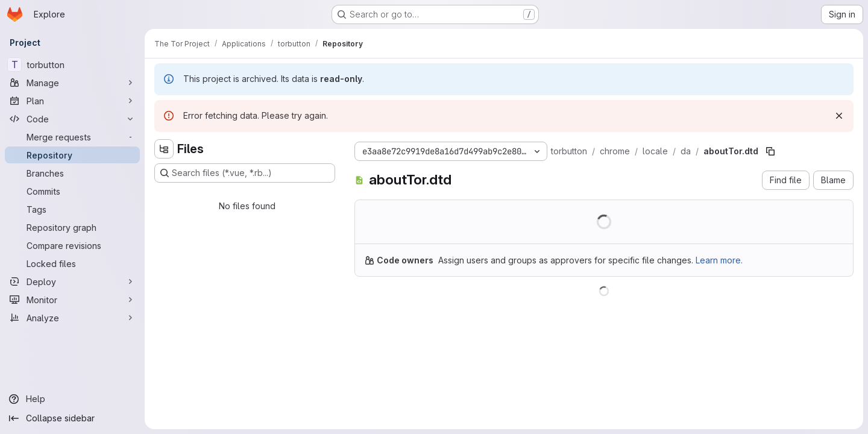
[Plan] (72, 101)
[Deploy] (72, 281)
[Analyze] (72, 318)
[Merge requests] (72, 137)
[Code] (72, 119)
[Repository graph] (72, 227)
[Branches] (72, 173)
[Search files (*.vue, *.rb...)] (245, 173)
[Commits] (72, 191)
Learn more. (719, 260)
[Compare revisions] (72, 245)
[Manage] (72, 83)
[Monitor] (72, 300)
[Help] (72, 399)
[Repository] (72, 155)
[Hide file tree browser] (164, 149)
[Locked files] (72, 263)
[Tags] (72, 209)
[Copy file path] (770, 151)
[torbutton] (72, 64)
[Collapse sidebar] (72, 418)
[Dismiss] (839, 116)
